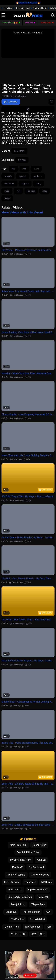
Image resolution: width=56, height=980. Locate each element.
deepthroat (9, 184)
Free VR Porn (11, 882)
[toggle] (3, 15)
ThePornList (18, 919)
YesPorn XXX (18, 934)
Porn (49, 927)
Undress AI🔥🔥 (10, 23)
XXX (48, 912)
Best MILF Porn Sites (28, 852)
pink (24, 169)
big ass (25, 184)
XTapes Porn (38, 904)
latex (45, 191)
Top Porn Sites (23, 8)
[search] (53, 15)
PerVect (22, 160)
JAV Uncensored (40, 875)
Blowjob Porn (18, 904)
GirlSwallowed (36, 867)
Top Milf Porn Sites (38, 890)
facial (7, 191)
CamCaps (30, 882)
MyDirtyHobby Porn (21, 860)
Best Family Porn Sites (20, 897)
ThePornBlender (31, 912)
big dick (22, 176)
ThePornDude (40, 8)
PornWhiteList (37, 919)
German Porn (12, 927)
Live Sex (8, 8)
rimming (31, 191)
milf (19, 191)
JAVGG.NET (38, 934)
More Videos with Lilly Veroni (22, 212)
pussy (7, 198)
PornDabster (15, 890)
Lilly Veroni (19, 151)
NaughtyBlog (39, 845)
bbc (13, 169)
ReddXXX (17, 867)
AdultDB (41, 860)
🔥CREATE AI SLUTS (27, 3)
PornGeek (43, 897)
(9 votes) (11, 102)
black (36, 169)
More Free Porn (18, 845)
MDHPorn (47, 882)
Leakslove (11, 912)
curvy (38, 184)
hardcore (38, 176)
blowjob (8, 176)
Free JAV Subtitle (16, 875)
